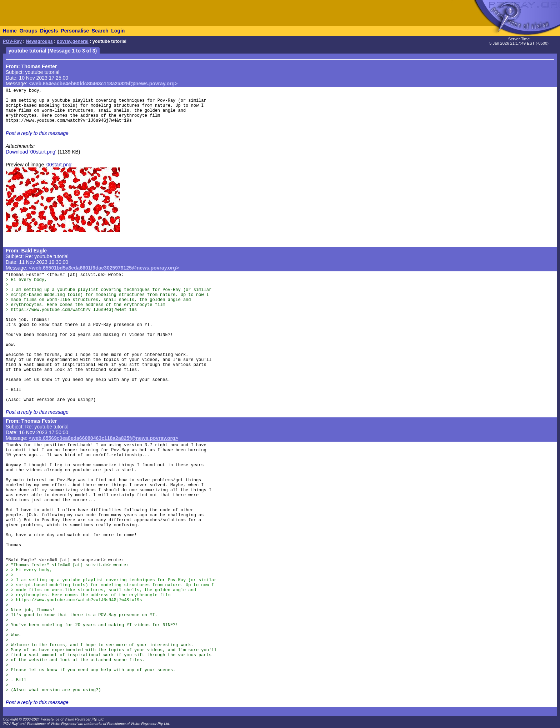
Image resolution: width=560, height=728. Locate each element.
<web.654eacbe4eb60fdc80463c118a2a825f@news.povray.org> (103, 84)
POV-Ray (12, 41)
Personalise (75, 31)
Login (118, 31)
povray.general (73, 41)
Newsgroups (39, 41)
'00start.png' (59, 165)
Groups (28, 31)
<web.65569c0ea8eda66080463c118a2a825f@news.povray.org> (104, 438)
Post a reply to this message (37, 133)
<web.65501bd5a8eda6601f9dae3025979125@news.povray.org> (104, 268)
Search (100, 31)
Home (10, 31)
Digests (49, 31)
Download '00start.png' (31, 152)
